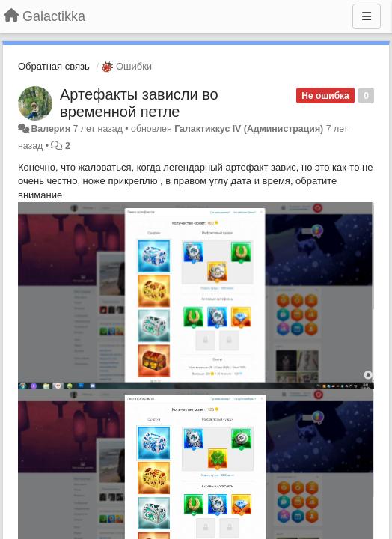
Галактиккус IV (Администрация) (249, 129)
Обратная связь (54, 66)
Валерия (50, 129)
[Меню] (367, 16)
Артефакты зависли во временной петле (139, 103)
